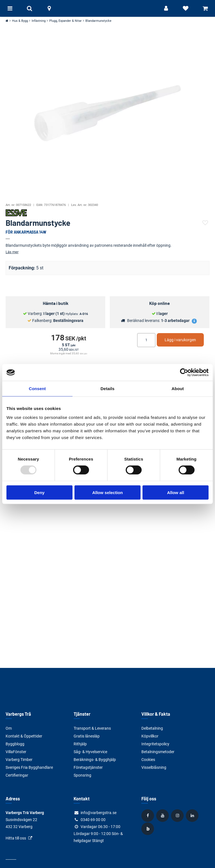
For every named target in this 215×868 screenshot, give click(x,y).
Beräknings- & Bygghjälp (95, 760)
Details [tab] (107, 389)
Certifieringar (17, 775)
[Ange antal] (146, 340)
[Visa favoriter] (186, 8)
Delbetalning (152, 728)
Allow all (176, 492)
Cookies (148, 760)
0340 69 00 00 (93, 820)
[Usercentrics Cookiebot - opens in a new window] (184, 373)
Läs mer (12, 252)
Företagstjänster (88, 767)
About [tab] (178, 389)
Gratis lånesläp (87, 736)
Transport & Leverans (92, 728)
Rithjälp (80, 744)
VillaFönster (16, 752)
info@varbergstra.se (99, 813)
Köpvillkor (150, 736)
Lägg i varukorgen (180, 340)
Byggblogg (15, 744)
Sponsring (82, 775)
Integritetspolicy (155, 744)
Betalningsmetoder (158, 752)
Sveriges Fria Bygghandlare (29, 767)
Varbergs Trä (18, 714)
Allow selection (107, 492)
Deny (39, 492)
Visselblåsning (154, 767)
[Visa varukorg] (205, 8)
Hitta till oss (16, 838)
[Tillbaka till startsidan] (107, 8)
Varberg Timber (19, 760)
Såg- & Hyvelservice (90, 752)
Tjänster (82, 714)
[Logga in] (166, 8)
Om (9, 728)
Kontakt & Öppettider (24, 736)
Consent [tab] (37, 389)
